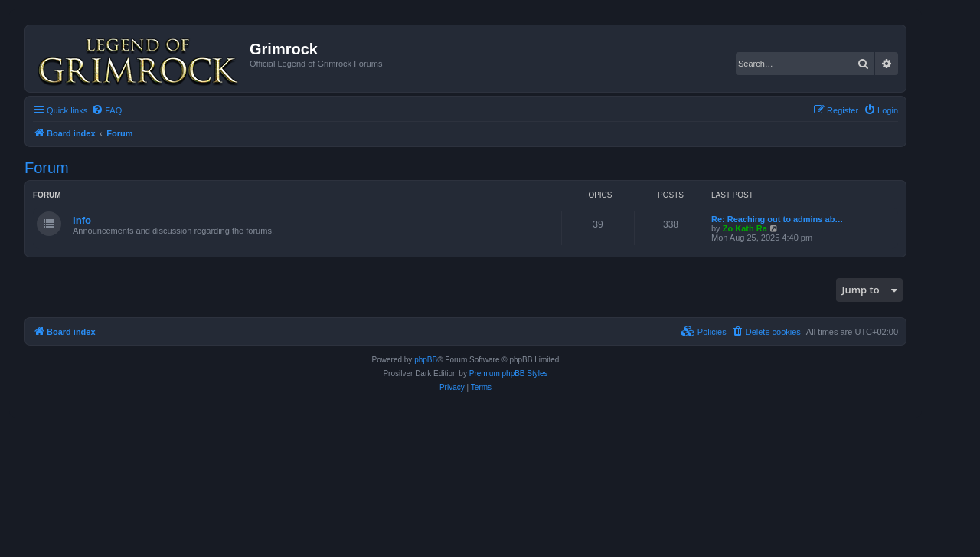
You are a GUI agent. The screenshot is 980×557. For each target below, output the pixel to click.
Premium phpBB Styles (509, 374)
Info (82, 220)
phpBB (426, 360)
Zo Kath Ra (745, 228)
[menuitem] (106, 110)
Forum (47, 168)
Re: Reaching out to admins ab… (777, 219)
